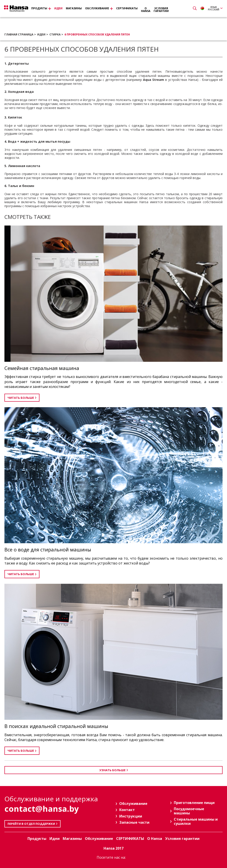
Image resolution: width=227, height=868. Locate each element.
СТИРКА (55, 34)
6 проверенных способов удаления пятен (97, 34)
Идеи (41, 34)
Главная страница (19, 34)
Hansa (19, 9)
